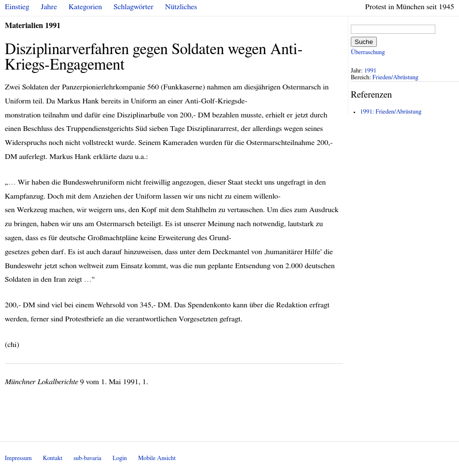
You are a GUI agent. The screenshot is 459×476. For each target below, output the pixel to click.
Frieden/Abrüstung (395, 78)
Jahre (49, 7)
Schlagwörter (133, 7)
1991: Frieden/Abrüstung (391, 112)
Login (120, 458)
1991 (371, 71)
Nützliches (181, 7)
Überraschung (368, 52)
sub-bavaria (87, 458)
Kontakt (53, 458)
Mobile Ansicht (157, 458)
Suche (364, 42)
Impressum (18, 458)
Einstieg (17, 7)
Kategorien (85, 7)
